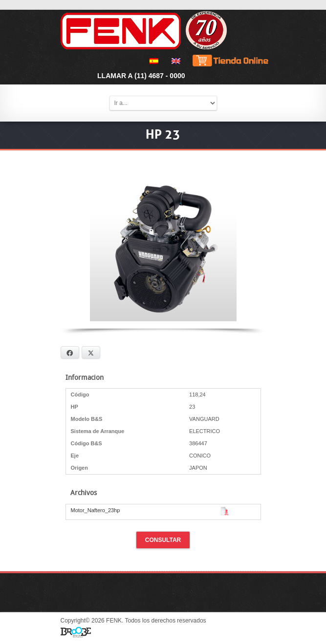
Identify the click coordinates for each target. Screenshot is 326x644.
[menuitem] (152, 61)
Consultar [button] (163, 540)
